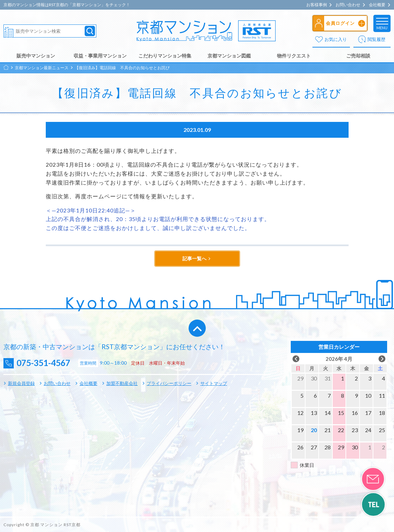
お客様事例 (317, 5)
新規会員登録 (21, 383)
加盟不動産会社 (122, 383)
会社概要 (377, 5)
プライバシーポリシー (169, 383)
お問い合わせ (348, 5)
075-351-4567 (45, 363)
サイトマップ (214, 383)
